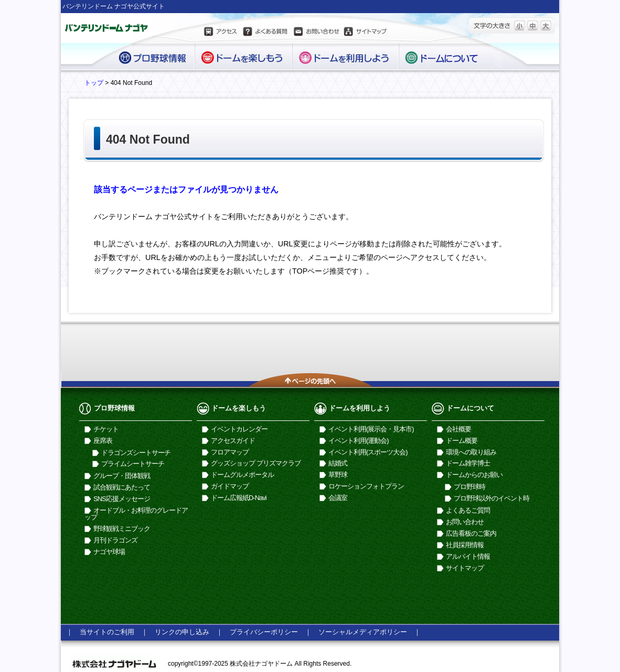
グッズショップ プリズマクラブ (256, 463)
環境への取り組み (471, 452)
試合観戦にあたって (122, 487)
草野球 (338, 475)
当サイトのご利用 (107, 632)
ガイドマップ (230, 486)
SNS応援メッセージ (122, 499)
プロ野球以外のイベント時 (491, 498)
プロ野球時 (469, 487)
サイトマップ (366, 33)
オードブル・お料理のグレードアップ (136, 514)
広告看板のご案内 (471, 533)
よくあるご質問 (468, 510)
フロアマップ (230, 452)
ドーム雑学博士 (468, 463)
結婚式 (338, 463)
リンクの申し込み (182, 632)
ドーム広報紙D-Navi (239, 498)
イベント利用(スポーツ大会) (368, 452)
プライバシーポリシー (264, 632)
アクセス (221, 33)
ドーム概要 (462, 441)
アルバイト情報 (468, 556)
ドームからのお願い (474, 475)
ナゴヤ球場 (109, 552)
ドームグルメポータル (242, 475)
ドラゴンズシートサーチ (136, 453)
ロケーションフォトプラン (366, 486)
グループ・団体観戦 (122, 476)
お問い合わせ (316, 33)
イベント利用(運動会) (359, 441)
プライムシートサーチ (133, 464)
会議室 (338, 498)
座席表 (103, 441)
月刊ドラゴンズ (115, 540)
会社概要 (458, 429)
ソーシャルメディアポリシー (363, 632)
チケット (106, 429)
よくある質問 (265, 33)
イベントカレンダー (239, 429)
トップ (94, 83)
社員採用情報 (465, 545)
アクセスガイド (233, 441)
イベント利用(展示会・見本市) (371, 429)
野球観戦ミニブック (122, 529)
